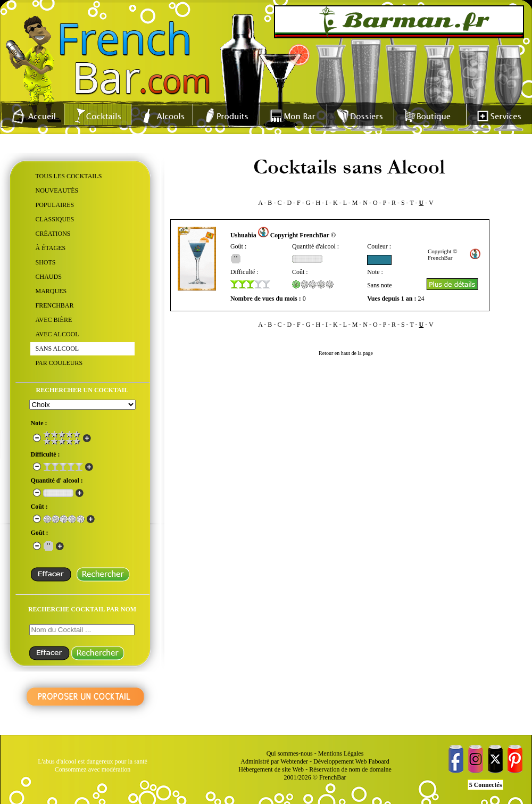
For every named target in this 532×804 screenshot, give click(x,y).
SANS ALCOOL (57, 349)
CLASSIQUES (55, 219)
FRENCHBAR (55, 305)
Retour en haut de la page (346, 353)
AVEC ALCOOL (57, 334)
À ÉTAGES (51, 248)
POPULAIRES (55, 205)
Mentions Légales (341, 753)
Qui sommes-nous (290, 753)
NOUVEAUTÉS (57, 190)
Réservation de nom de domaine (350, 769)
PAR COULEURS (59, 363)
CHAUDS (49, 277)
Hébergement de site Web (271, 769)
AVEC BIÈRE (54, 320)
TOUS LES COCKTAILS (69, 176)
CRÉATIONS (53, 234)
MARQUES (51, 291)
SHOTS (46, 262)
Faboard (379, 761)
